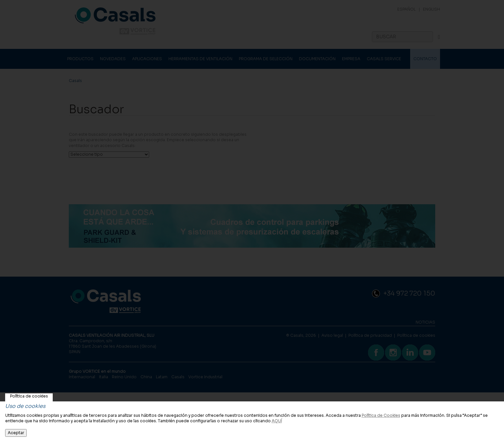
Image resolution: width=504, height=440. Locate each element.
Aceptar (16, 433)
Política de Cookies (381, 415)
